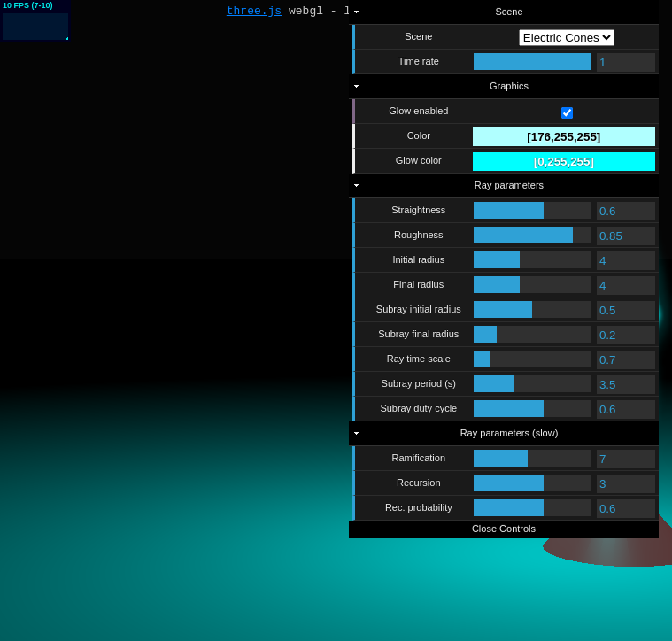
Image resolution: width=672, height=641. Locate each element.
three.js (254, 12)
